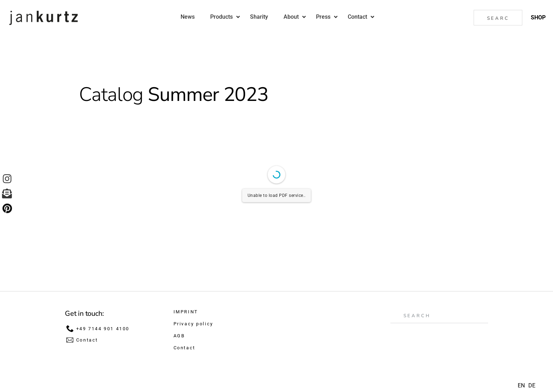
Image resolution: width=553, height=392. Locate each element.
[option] (532, 386)
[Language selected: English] (528, 385)
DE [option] (532, 385)
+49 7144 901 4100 (103, 329)
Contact (87, 340)
